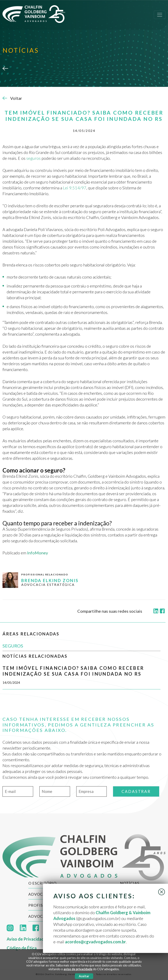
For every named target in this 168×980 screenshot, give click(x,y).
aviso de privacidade (78, 969)
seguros (33, 158)
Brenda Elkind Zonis (50, 580)
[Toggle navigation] (160, 15)
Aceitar (84, 976)
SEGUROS (13, 646)
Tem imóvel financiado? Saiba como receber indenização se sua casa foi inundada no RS (73, 671)
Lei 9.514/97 (75, 188)
